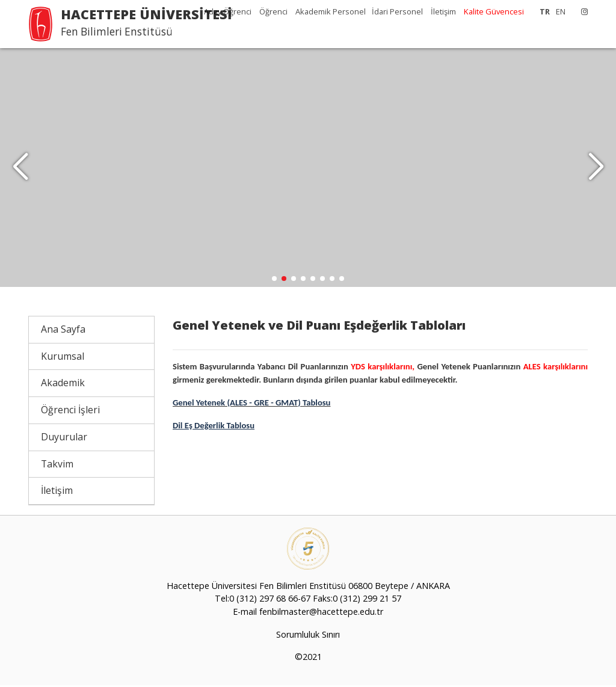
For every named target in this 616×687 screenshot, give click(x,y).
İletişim (443, 11)
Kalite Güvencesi (494, 11)
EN (561, 11)
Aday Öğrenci (229, 11)
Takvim (57, 466)
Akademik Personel (331, 11)
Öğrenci (274, 11)
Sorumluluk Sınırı (308, 636)
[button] (596, 168)
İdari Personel (398, 11)
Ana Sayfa (63, 331)
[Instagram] (581, 11)
